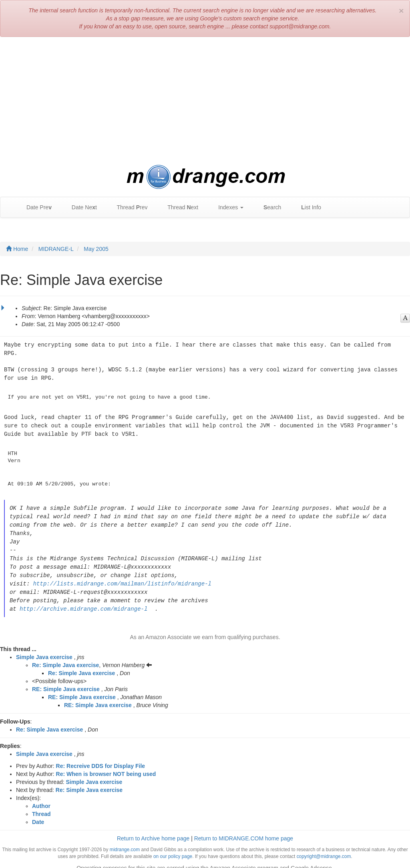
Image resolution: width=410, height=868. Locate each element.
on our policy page (173, 848)
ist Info (307, 207)
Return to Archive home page (153, 830)
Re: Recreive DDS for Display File (101, 758)
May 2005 (96, 249)
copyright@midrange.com (324, 848)
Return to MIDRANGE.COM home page (244, 830)
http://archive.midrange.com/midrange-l (83, 601)
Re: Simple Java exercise (65, 657)
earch (268, 207)
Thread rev (128, 207)
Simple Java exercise (44, 649)
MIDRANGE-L (56, 249)
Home (17, 249)
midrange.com (125, 842)
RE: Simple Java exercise (66, 681)
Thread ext (179, 207)
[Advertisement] (205, 101)
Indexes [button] (227, 207)
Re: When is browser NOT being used (106, 766)
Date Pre (35, 207)
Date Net (80, 207)
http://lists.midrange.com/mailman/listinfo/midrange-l (122, 577)
